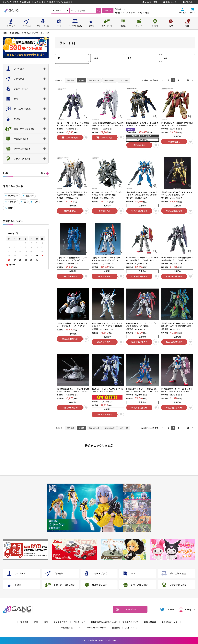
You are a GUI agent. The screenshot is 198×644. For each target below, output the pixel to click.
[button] (163, 80)
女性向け (30, 196)
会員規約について (170, 622)
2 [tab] (137, 496)
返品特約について (130, 622)
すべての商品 (14, 33)
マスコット (147, 13)
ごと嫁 (135, 13)
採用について (131, 628)
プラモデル (26, 33)
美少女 (125, 13)
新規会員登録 (150, 622)
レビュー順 (124, 80)
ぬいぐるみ (13, 196)
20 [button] (188, 80)
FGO (36, 202)
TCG (130, 13)
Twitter (167, 609)
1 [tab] (137, 488)
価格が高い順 (109, 80)
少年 (141, 13)
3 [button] (178, 80)
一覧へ (42, 173)
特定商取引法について (71, 628)
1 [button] (168, 80)
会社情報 (116, 628)
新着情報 (24, 622)
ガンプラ (35, 33)
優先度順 (70, 80)
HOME (5, 33)
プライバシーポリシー (96, 628)
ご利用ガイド (189, 2)
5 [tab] (137, 520)
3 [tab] (137, 504)
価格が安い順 (94, 80)
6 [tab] (137, 528)
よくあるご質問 (150, 2)
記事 (36, 622)
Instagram (187, 609)
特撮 (154, 13)
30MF (10, 208)
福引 (46, 622)
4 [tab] (137, 512)
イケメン (12, 202)
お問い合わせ (170, 2)
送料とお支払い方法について (104, 622)
